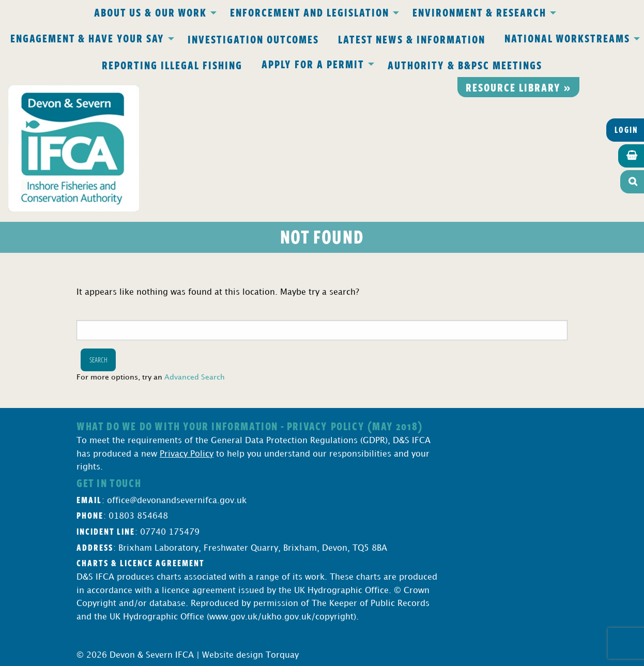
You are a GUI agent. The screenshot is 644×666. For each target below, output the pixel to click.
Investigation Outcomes (253, 39)
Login (626, 130)
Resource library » (518, 87)
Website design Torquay (250, 655)
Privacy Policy (187, 454)
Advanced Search (195, 377)
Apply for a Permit (313, 64)
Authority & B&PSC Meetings (465, 65)
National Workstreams (567, 38)
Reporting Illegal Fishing (172, 65)
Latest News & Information (412, 39)
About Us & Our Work (150, 12)
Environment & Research (479, 12)
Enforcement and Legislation (310, 12)
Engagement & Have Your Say (87, 38)
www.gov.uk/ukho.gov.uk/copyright (281, 617)
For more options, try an (151, 377)
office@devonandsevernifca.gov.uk (177, 501)
